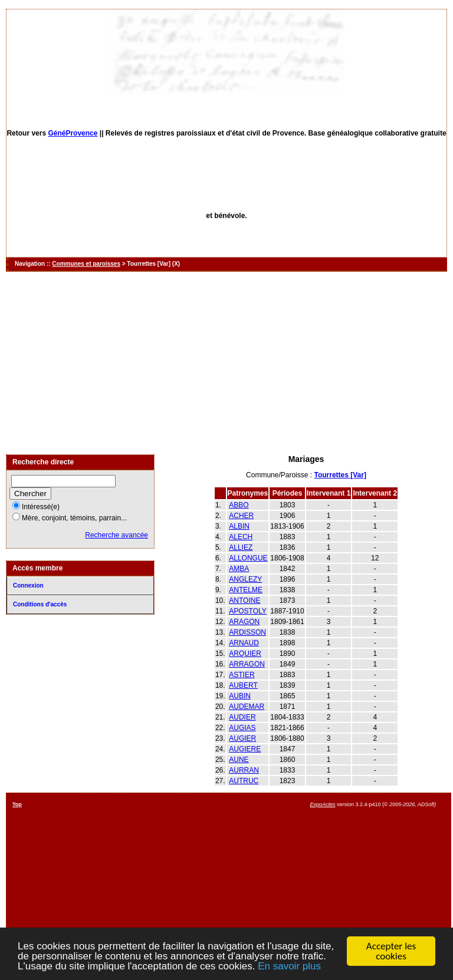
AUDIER (242, 717)
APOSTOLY (248, 611)
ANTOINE (244, 600)
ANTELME (246, 590)
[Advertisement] (226, 363)
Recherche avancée (116, 535)
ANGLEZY (245, 579)
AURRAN (244, 770)
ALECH (241, 537)
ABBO (239, 505)
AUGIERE (245, 749)
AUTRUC (244, 781)
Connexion (28, 585)
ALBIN (239, 526)
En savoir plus (289, 967)
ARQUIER (245, 654)
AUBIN (240, 696)
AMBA (239, 569)
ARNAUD (244, 643)
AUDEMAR (247, 707)
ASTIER (242, 675)
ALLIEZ (241, 547)
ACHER (241, 516)
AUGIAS (242, 728)
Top (17, 804)
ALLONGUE (248, 558)
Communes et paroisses (86, 264)
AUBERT (243, 685)
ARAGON (244, 622)
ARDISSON (247, 632)
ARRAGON (247, 664)
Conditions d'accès (40, 604)
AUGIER (242, 738)
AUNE (239, 760)
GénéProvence (73, 133)
